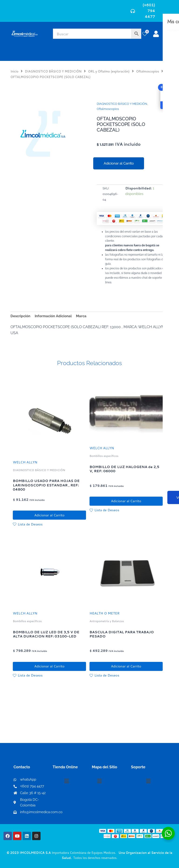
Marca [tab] (81, 316)
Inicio (14, 71)
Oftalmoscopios (148, 71)
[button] (66, 781)
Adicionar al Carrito (119, 163)
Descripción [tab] (20, 316)
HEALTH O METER (105, 614)
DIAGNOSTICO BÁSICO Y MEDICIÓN (53, 71)
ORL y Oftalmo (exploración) (109, 71)
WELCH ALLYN (25, 462)
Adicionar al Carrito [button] (49, 515)
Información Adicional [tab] (53, 316)
